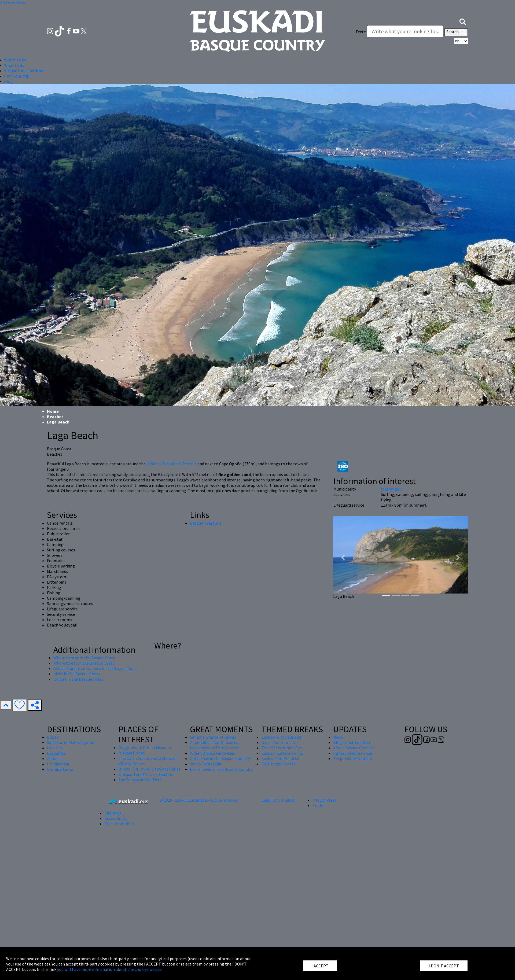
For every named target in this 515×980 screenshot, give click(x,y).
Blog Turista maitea (352, 742)
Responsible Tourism (353, 758)
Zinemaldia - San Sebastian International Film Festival (215, 745)
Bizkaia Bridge (132, 753)
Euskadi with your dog (281, 737)
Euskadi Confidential (280, 758)
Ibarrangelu (392, 489)
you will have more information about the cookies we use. (110, 969)
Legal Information (279, 800)
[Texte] (405, 31)
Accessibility (116, 818)
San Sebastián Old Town (141, 780)
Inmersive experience (353, 753)
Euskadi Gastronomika (282, 753)
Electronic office (119, 824)
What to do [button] (14, 65)
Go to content (13, 3)
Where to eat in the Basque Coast (84, 663)
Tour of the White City (282, 748)
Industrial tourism (278, 742)
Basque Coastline (206, 523)
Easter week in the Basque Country (222, 769)
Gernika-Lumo (60, 769)
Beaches (55, 417)
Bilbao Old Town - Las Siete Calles (150, 769)
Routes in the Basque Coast (78, 679)
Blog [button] (8, 81)
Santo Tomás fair (206, 764)
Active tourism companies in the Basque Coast (96, 668)
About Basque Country (354, 748)
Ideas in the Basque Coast (77, 674)
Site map (113, 813)
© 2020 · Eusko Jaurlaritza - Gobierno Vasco (199, 800)
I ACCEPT (320, 966)
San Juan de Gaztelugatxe (71, 742)
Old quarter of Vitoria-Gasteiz (146, 774)
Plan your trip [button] (17, 76)
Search (456, 32)
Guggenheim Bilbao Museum (145, 747)
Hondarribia (58, 764)
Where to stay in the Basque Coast (85, 658)
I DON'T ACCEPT (444, 966)
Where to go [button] (15, 60)
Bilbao (53, 737)
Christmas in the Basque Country (220, 758)
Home (53, 411)
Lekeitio (54, 748)
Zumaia (54, 758)
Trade (318, 805)
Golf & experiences (279, 764)
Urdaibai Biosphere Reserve (172, 464)
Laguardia (56, 753)
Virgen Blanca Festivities (212, 753)
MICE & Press (324, 800)
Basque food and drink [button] (24, 71)
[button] (463, 21)
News (338, 737)
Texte (361, 32)
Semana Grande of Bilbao (213, 737)
